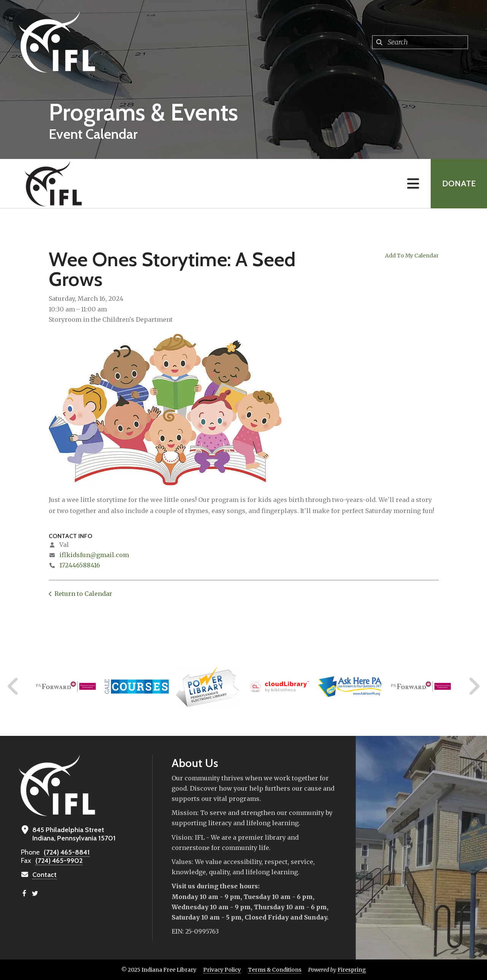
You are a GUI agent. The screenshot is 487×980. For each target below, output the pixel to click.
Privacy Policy (222, 970)
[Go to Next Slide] (474, 686)
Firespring (352, 970)
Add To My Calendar (412, 256)
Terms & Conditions (275, 970)
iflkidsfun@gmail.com (94, 555)
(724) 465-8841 (67, 852)
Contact (45, 875)
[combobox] (420, 42)
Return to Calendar (83, 594)
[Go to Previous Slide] (13, 686)
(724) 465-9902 (59, 861)
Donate (459, 183)
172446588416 (80, 565)
